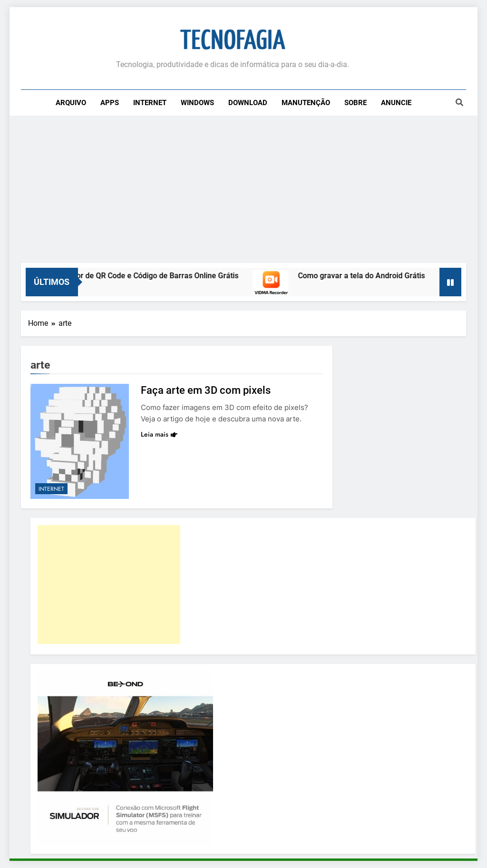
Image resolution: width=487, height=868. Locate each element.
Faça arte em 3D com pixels (206, 390)
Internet (150, 103)
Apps (110, 103)
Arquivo (71, 103)
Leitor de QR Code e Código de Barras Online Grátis (158, 276)
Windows (197, 103)
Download (248, 103)
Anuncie (396, 103)
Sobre (356, 103)
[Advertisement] (243, 192)
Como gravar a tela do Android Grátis (368, 276)
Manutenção (306, 103)
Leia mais (159, 434)
